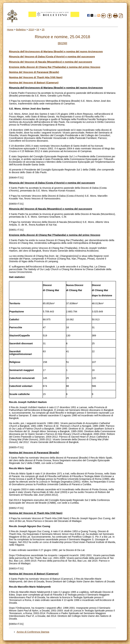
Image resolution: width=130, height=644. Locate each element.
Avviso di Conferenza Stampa (33, 632)
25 (43, 30)
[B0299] (62, 43)
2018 (31, 30)
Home (10, 30)
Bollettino (21, 30)
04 (38, 30)
